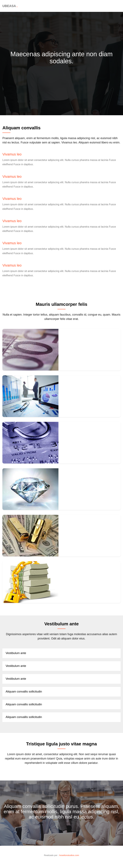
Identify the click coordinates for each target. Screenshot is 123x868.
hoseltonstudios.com (69, 855)
